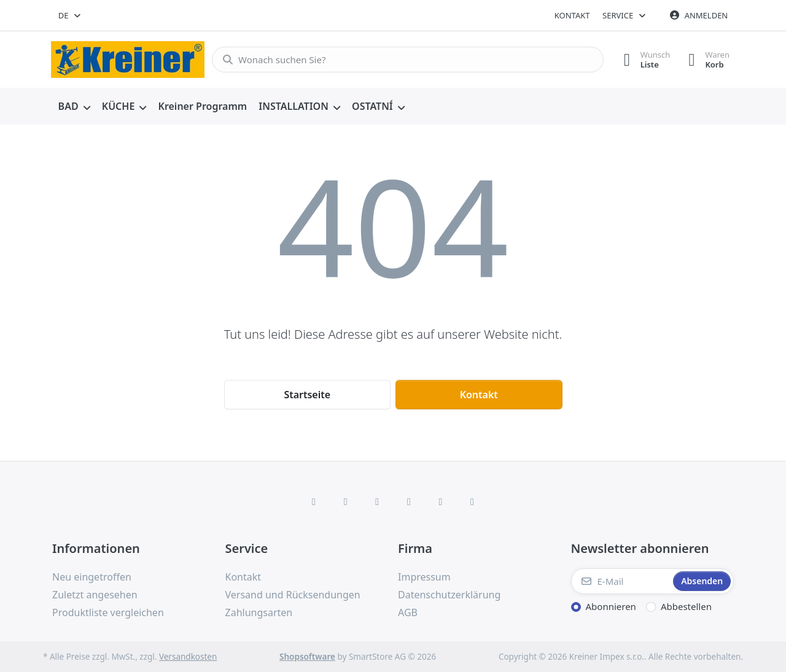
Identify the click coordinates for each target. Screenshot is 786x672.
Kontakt (572, 15)
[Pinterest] (472, 501)
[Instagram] (377, 501)
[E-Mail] (621, 581)
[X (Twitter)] (346, 501)
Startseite (307, 395)
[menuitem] (74, 107)
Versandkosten (188, 657)
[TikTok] (409, 501)
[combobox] (70, 15)
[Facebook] (314, 501)
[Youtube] (441, 501)
